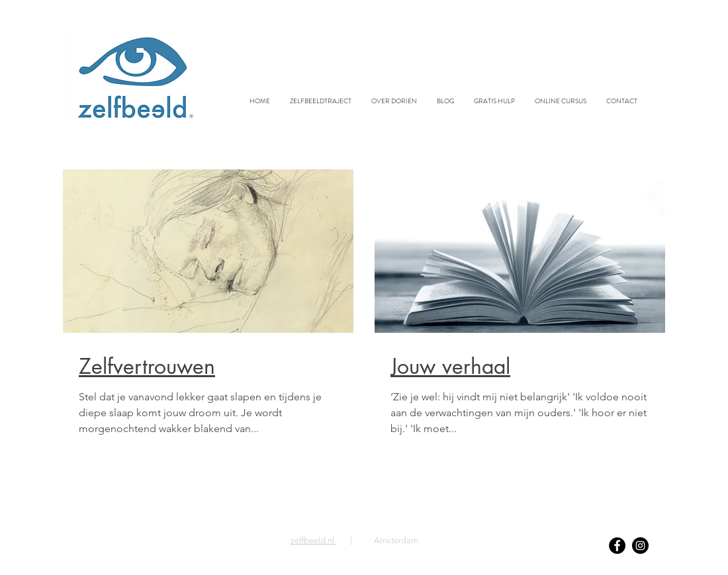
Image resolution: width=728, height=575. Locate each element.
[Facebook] (617, 546)
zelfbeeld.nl (313, 540)
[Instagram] (640, 546)
